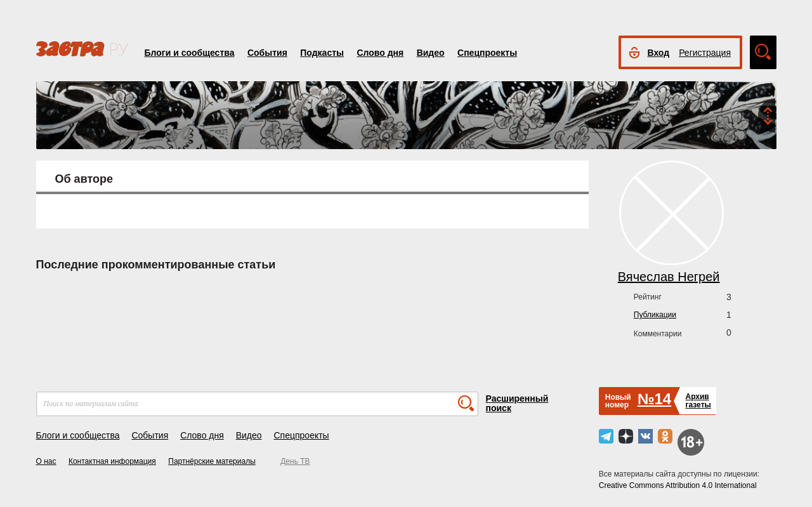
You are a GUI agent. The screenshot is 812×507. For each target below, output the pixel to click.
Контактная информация (112, 461)
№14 (654, 399)
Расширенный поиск (517, 403)
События (267, 53)
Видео (431, 53)
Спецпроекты (487, 53)
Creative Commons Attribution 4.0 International (678, 485)
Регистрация (705, 53)
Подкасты (322, 53)
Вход (659, 53)
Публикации (655, 315)
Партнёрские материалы (212, 461)
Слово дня (380, 53)
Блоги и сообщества (190, 53)
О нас (46, 461)
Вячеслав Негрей (669, 277)
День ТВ (295, 461)
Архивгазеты (698, 401)
